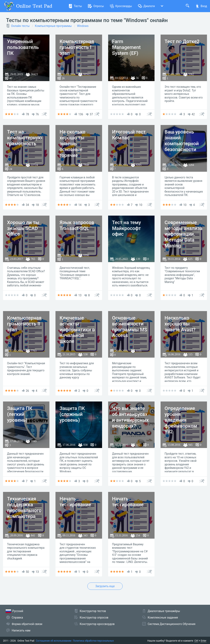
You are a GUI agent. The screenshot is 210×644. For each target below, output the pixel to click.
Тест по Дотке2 (182, 41)
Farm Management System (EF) (126, 47)
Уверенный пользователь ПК (23, 47)
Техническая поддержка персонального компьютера (24, 507)
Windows (83, 26)
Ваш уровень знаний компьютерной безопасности (182, 141)
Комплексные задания (163, 618)
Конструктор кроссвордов (97, 624)
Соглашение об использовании (54, 641)
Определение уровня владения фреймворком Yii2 (181, 420)
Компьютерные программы (53, 26)
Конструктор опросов (94, 618)
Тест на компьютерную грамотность (25, 138)
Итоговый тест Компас (129, 135)
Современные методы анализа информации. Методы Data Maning (183, 234)
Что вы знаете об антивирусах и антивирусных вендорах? (131, 417)
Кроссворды (121, 6)
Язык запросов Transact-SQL (77, 225)
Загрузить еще (105, 586)
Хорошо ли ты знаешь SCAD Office (23, 228)
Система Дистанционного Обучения (171, 624)
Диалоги (146, 6)
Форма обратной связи (27, 624)
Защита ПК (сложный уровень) (72, 414)
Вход (201, 6)
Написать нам (21, 630)
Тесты (75, 6)
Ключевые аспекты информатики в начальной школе (77, 330)
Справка (17, 618)
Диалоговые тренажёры (164, 611)
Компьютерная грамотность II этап (24, 324)
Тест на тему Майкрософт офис (127, 228)
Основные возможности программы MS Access (130, 327)
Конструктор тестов (93, 611)
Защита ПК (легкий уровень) (20, 414)
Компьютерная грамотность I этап (77, 47)
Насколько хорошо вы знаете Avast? (180, 324)
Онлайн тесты (20, 26)
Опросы (96, 6)
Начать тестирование (75, 502)
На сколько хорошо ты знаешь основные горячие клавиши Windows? (72, 149)
